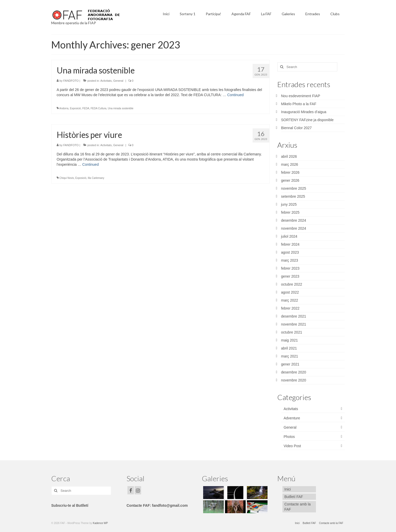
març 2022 (290, 300)
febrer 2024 (290, 244)
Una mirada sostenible (121, 108)
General (118, 81)
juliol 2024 (289, 236)
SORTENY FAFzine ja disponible (307, 120)
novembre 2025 (294, 188)
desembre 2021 (294, 316)
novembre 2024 (294, 228)
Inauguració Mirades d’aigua (304, 112)
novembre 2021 (294, 324)
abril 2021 (289, 348)
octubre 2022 (292, 284)
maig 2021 (290, 340)
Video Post (292, 446)
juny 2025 (289, 204)
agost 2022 (290, 292)
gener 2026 (290, 180)
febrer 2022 (290, 308)
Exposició (75, 108)
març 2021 (290, 356)
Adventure (292, 418)
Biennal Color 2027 (296, 128)
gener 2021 (290, 364)
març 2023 (290, 260)
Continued (235, 95)
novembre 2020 (294, 380)
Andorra (64, 108)
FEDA (86, 108)
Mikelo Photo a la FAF (299, 104)
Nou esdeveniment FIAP (301, 96)
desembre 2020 (294, 372)
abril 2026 (289, 156)
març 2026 (290, 164)
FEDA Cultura (98, 108)
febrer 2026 (290, 172)
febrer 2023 (290, 268)
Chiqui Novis (67, 178)
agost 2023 (290, 252)
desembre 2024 (294, 220)
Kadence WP (100, 523)
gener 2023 (290, 276)
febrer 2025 (290, 212)
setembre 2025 (293, 196)
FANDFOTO (71, 81)
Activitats (106, 81)
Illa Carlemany (96, 178)
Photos (289, 437)
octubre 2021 (292, 332)
